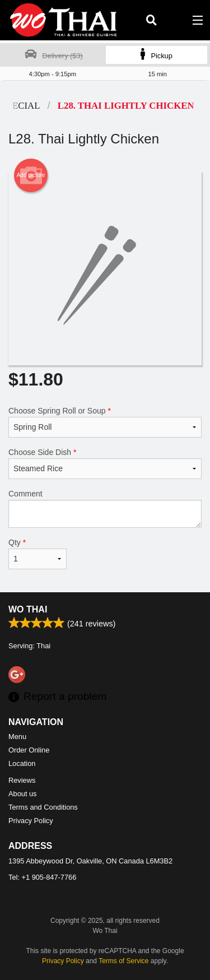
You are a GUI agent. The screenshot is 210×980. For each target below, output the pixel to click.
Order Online (29, 750)
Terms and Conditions (43, 807)
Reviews (22, 780)
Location (22, 763)
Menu (17, 737)
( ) (174, 20)
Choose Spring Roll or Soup (105, 422)
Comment (105, 508)
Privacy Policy (31, 821)
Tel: (42, 877)
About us (23, 794)
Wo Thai (28, 609)
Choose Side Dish (105, 463)
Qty (38, 554)
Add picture (31, 175)
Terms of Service (123, 961)
